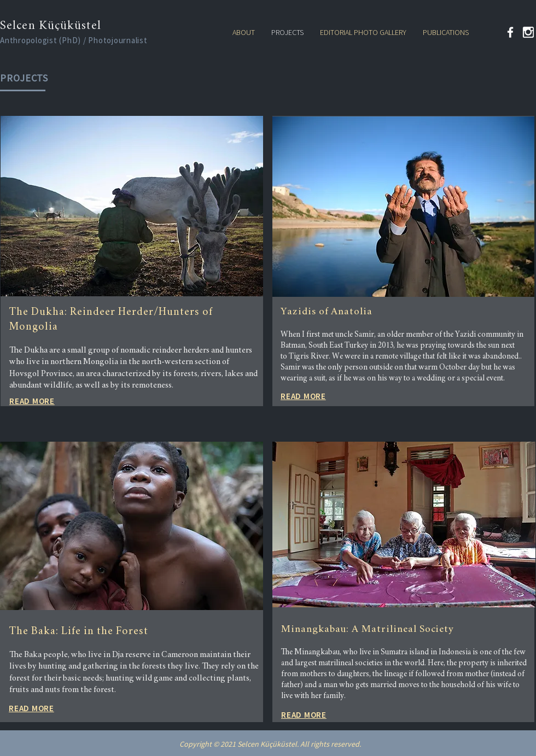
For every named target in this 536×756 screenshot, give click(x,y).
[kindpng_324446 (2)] (528, 32)
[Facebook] (510, 32)
